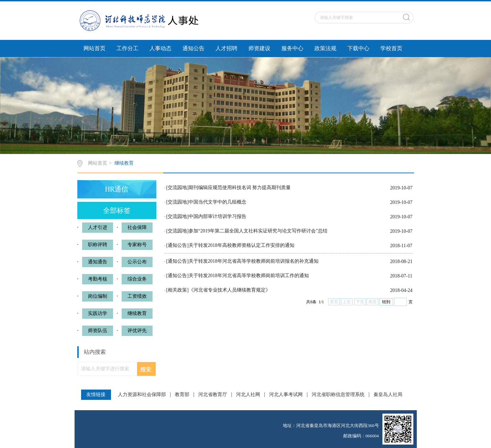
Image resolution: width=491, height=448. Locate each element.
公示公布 (137, 262)
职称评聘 (98, 245)
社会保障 (137, 227)
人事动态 (160, 48)
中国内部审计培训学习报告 (217, 216)
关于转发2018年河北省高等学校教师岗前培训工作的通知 (249, 276)
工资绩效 (137, 296)
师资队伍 (98, 331)
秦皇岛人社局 (388, 395)
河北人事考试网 (286, 395)
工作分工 (127, 48)
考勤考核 (98, 279)
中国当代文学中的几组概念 (217, 202)
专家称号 (137, 245)
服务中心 (292, 48)
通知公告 (193, 48)
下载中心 (358, 48)
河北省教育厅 (213, 395)
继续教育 (124, 163)
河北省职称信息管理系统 (338, 395)
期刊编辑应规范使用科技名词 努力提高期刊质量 (240, 188)
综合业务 (137, 279)
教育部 (182, 395)
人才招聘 (226, 48)
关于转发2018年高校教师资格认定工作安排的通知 (242, 245)
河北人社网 (248, 395)
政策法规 (325, 48)
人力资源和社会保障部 (142, 395)
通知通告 (98, 262)
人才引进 (98, 227)
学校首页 (391, 48)
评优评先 (137, 331)
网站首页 (94, 48)
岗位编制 (98, 296)
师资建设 (259, 48)
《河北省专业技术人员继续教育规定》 (230, 290)
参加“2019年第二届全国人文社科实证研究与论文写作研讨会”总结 (258, 231)
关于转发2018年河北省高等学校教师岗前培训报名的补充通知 (254, 261)
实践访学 (98, 313)
